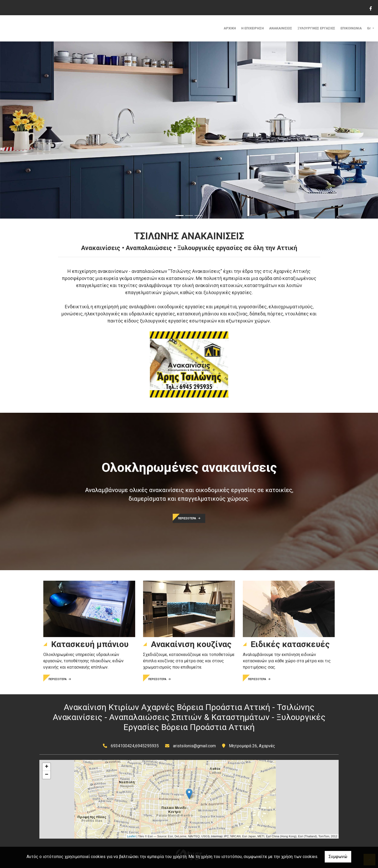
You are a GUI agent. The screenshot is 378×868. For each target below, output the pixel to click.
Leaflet (131, 836)
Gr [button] (369, 28)
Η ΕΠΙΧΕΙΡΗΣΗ (253, 28)
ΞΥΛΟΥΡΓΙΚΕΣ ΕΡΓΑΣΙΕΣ (316, 28)
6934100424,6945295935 (135, 746)
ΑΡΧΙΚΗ (230, 28)
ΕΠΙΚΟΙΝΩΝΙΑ (351, 28)
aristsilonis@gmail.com (194, 746)
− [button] (47, 775)
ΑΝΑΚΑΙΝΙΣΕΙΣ (281, 28)
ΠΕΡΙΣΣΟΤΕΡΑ (189, 518)
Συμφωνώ (338, 857)
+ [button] (47, 767)
